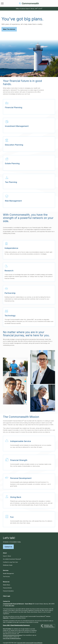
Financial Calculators (8, 589)
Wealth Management (8, 572)
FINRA (4, 617)
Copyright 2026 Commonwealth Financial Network (30, 641)
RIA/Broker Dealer (8, 564)
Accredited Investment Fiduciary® (12, 558)
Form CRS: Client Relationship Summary (16, 624)
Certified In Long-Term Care (10, 561)
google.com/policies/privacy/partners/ (13, 634)
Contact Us (8, 545)
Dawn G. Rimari (7, 555)
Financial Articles (7, 586)
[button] (5, 551)
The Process (6, 575)
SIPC (8, 617)
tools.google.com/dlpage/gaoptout (12, 637)
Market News (7, 583)
